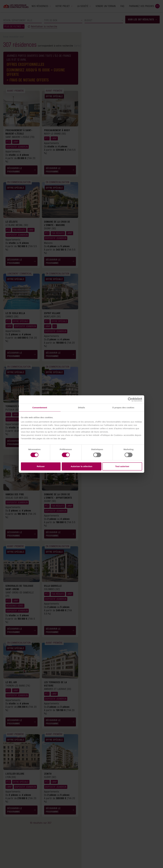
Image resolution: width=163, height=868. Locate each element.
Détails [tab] (81, 408)
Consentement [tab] (40, 408)
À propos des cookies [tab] (123, 408)
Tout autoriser (122, 466)
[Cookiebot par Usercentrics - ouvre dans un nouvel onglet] (130, 400)
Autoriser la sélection (82, 466)
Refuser (41, 466)
